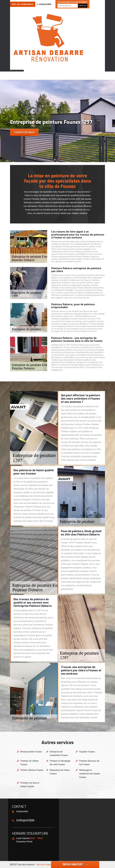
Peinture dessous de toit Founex (89, 763)
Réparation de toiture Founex (60, 772)
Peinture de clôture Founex (30, 763)
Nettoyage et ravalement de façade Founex (89, 774)
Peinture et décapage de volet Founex (60, 763)
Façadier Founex (87, 752)
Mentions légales (45, 865)
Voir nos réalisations (23, 4)
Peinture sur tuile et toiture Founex (30, 785)
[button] (55, 160)
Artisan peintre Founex (31, 752)
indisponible (44, 4)
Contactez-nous (24, 132)
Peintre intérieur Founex (32, 770)
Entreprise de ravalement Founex (59, 753)
